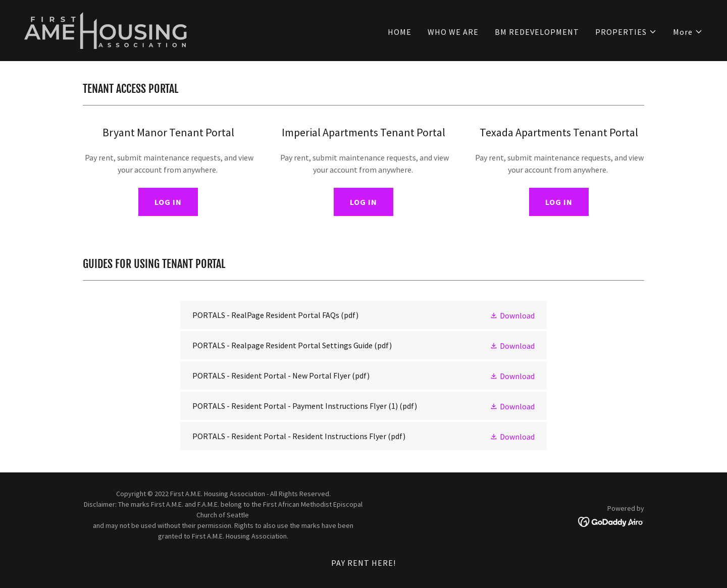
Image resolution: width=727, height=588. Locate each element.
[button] (626, 32)
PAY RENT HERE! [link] (363, 563)
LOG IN (168, 202)
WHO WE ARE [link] (453, 32)
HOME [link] (400, 32)
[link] (108, 29)
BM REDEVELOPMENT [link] (537, 32)
